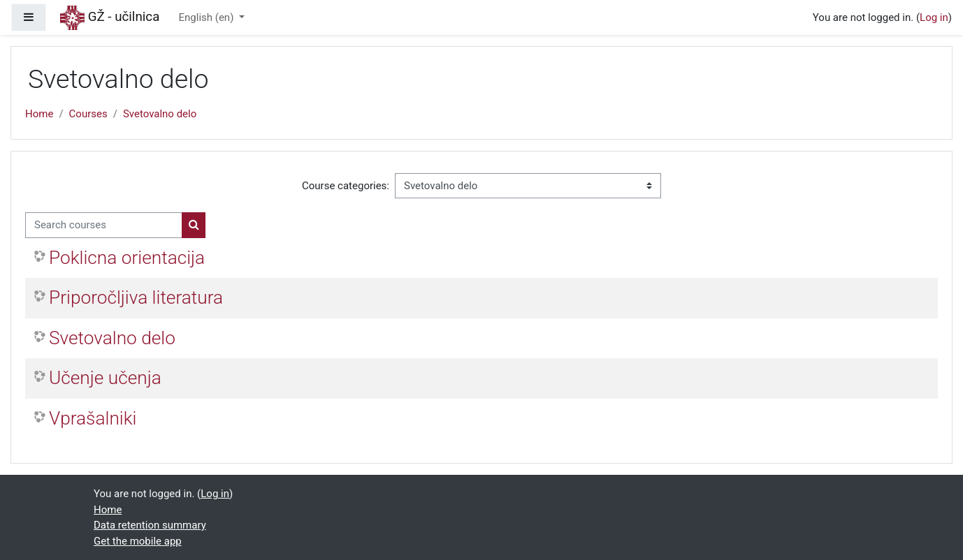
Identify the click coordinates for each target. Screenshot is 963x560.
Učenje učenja (105, 378)
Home (39, 114)
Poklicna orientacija (127, 258)
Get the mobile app (138, 541)
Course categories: (346, 186)
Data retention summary (150, 525)
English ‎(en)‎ (208, 17)
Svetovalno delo (160, 114)
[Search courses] (104, 225)
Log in (934, 17)
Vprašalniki (93, 418)
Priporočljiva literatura (136, 297)
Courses (88, 114)
